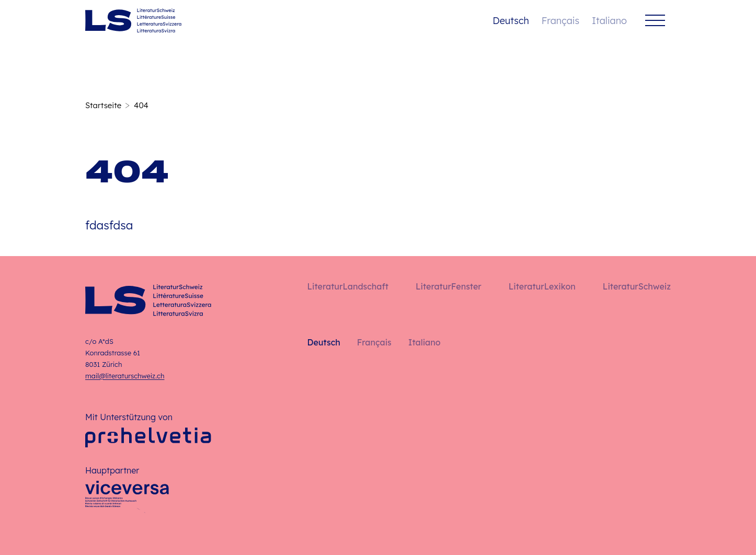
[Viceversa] (127, 497)
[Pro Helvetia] (148, 437)
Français (560, 21)
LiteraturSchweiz (637, 286)
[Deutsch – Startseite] (133, 20)
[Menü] (655, 21)
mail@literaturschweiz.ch (125, 376)
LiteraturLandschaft (348, 286)
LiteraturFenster (449, 286)
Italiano (609, 21)
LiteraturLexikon (542, 286)
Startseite (103, 105)
